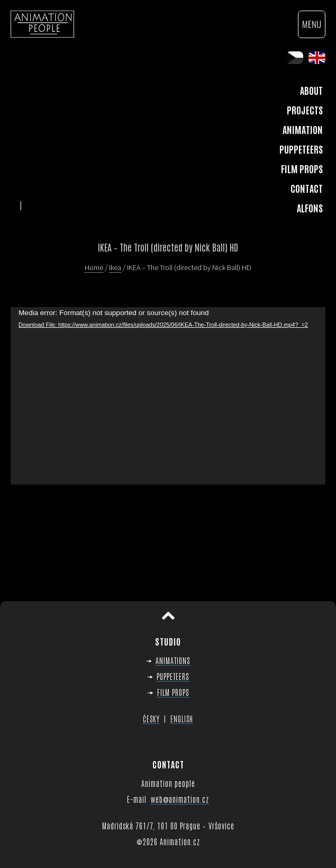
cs (295, 58)
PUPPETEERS (173, 676)
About (311, 90)
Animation (303, 129)
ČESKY (151, 719)
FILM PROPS (173, 692)
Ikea (115, 267)
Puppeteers (301, 149)
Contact (307, 188)
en (317, 58)
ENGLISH (182, 719)
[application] (168, 396)
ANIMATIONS (173, 660)
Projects (305, 110)
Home (94, 267)
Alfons (310, 208)
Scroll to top (168, 616)
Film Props (302, 168)
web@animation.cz (180, 799)
